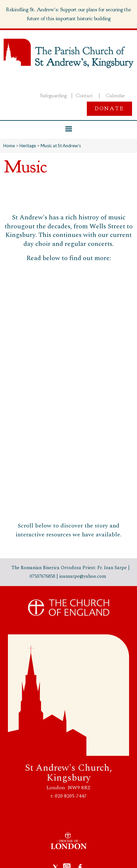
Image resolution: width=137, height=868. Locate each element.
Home (9, 146)
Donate (109, 109)
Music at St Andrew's (61, 146)
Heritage (28, 146)
